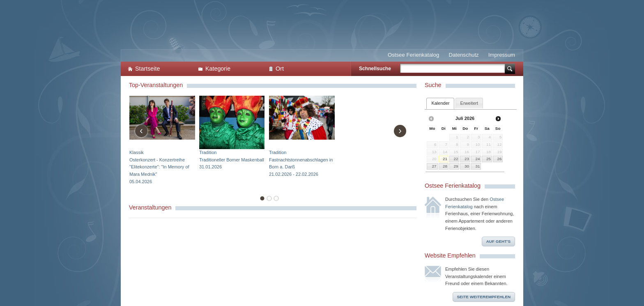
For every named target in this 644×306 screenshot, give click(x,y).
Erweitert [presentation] (469, 103)
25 (489, 159)
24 (478, 159)
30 (467, 166)
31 (478, 166)
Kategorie (218, 69)
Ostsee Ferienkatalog (413, 55)
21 (445, 159)
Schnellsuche (375, 69)
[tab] (440, 103)
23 (467, 159)
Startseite (147, 69)
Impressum (502, 55)
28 (445, 166)
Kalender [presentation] (440, 103)
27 (434, 166)
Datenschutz (463, 55)
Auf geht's (498, 241)
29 (456, 166)
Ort (280, 69)
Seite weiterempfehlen (484, 297)
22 (456, 159)
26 (499, 159)
